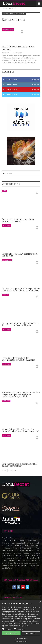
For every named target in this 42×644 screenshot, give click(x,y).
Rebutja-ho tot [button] (31, 633)
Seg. (10, 470)
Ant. (4, 470)
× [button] (40, 602)
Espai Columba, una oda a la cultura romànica (18, 48)
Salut (4, 191)
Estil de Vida (6, 225)
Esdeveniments (8, 30)
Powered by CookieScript (21, 642)
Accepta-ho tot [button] (11, 633)
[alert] (21, 622)
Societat (5, 295)
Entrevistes (6, 401)
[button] (21, 639)
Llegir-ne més (25, 626)
